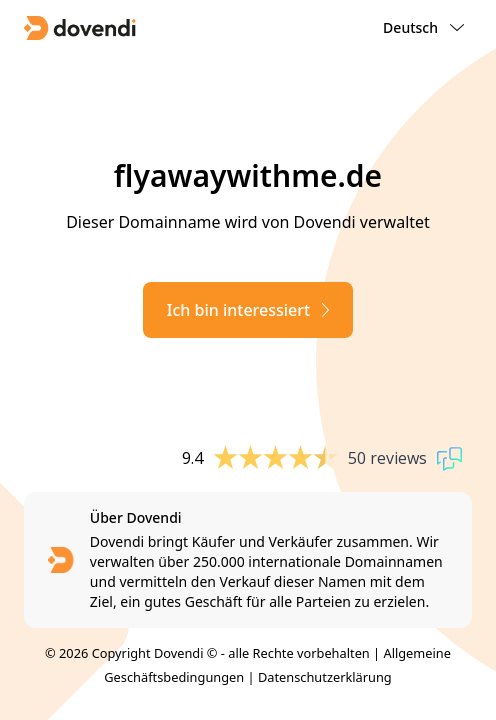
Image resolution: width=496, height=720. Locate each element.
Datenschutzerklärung (325, 677)
